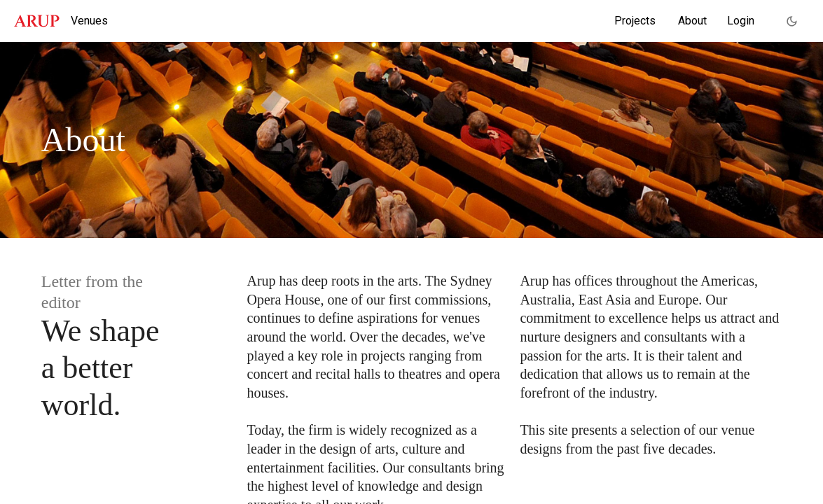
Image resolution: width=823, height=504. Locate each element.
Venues (89, 21)
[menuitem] (635, 21)
